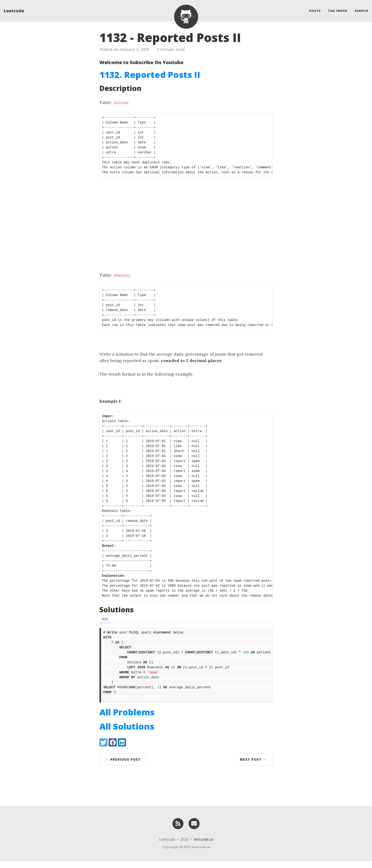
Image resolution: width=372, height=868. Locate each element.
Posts (315, 11)
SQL (105, 619)
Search (361, 11)
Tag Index (338, 11)
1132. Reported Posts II (150, 75)
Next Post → (253, 766)
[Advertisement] (186, 218)
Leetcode (14, 11)
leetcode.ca (203, 846)
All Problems (127, 719)
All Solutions (127, 733)
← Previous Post (123, 766)
